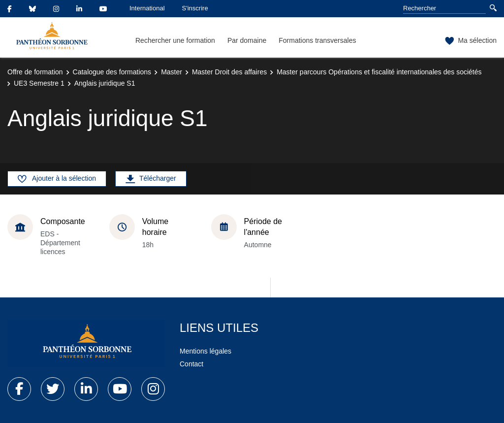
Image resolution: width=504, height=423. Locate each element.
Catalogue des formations (112, 72)
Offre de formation (35, 72)
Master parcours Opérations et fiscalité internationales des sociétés (379, 72)
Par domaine (247, 40)
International (147, 8)
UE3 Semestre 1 (39, 83)
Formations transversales (317, 40)
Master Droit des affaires (229, 72)
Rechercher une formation (175, 40)
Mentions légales (205, 351)
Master (172, 72)
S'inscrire (195, 8)
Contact (191, 364)
